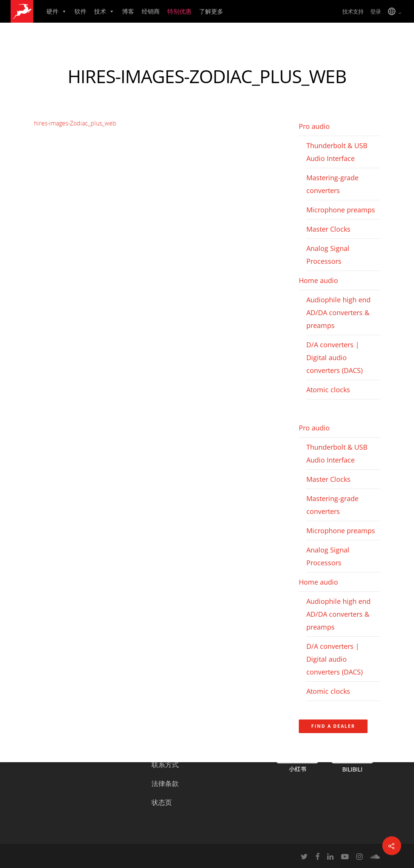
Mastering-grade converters (332, 184)
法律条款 (165, 783)
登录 (375, 11)
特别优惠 (179, 11)
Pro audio (314, 126)
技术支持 (353, 11)
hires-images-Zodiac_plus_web (75, 123)
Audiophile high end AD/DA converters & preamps (338, 313)
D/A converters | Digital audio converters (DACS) (334, 357)
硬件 (57, 11)
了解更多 (211, 11)
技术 (104, 11)
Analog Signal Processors (328, 255)
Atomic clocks (328, 390)
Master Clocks (328, 229)
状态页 (162, 802)
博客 (128, 11)
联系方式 (165, 764)
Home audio (318, 280)
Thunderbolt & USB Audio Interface (337, 152)
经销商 (151, 11)
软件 (80, 11)
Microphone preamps (341, 210)
